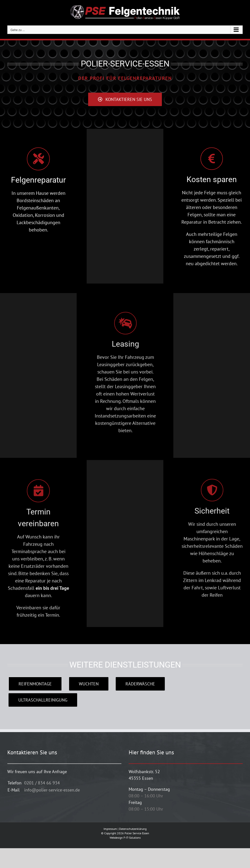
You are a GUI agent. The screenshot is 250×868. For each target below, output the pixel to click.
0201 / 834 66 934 (42, 783)
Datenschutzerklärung (133, 829)
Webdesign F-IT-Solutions (125, 838)
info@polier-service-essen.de (52, 790)
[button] (11, 857)
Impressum (110, 829)
